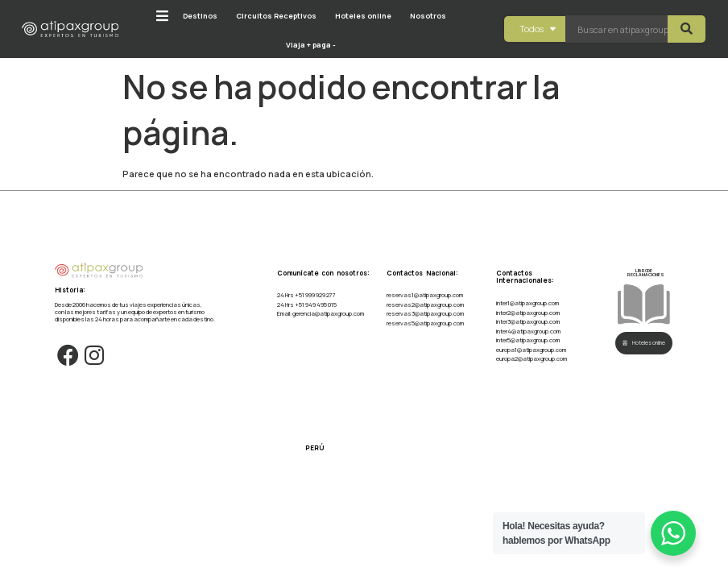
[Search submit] (687, 29)
